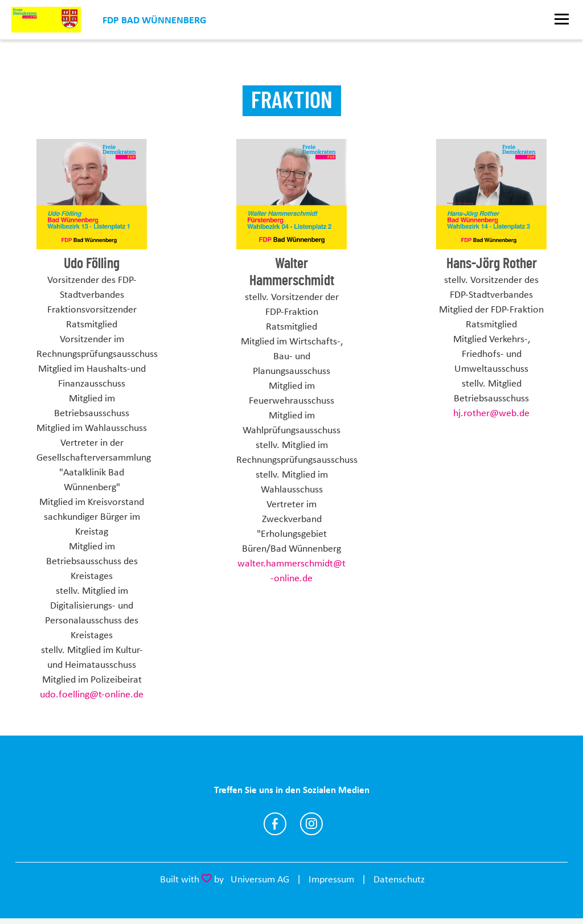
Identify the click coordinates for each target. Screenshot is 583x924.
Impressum (331, 879)
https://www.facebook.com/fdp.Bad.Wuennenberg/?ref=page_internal (275, 824)
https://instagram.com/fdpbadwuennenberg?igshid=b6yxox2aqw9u (311, 824)
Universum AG (260, 879)
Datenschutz (399, 879)
